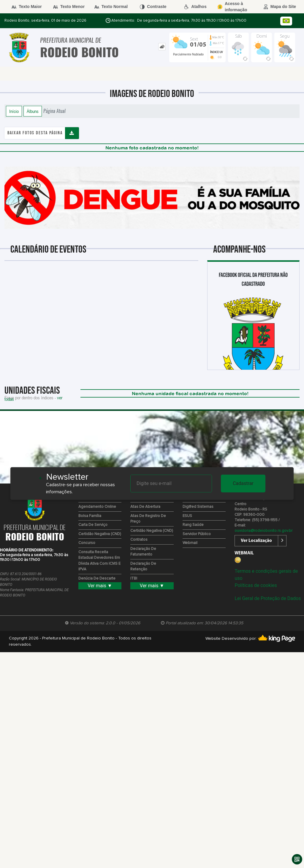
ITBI (134, 579)
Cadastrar (243, 483)
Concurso (87, 543)
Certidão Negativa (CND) (100, 534)
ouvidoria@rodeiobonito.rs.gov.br (263, 531)
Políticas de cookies (256, 585)
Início (14, 111)
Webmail (190, 543)
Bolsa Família (90, 516)
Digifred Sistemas (198, 507)
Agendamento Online (97, 507)
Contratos (139, 540)
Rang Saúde (193, 525)
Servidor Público (197, 534)
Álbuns (33, 111)
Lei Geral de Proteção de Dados (268, 598)
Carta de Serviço (93, 525)
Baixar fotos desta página (35, 133)
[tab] (162, 47)
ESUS (187, 516)
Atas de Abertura (145, 507)
